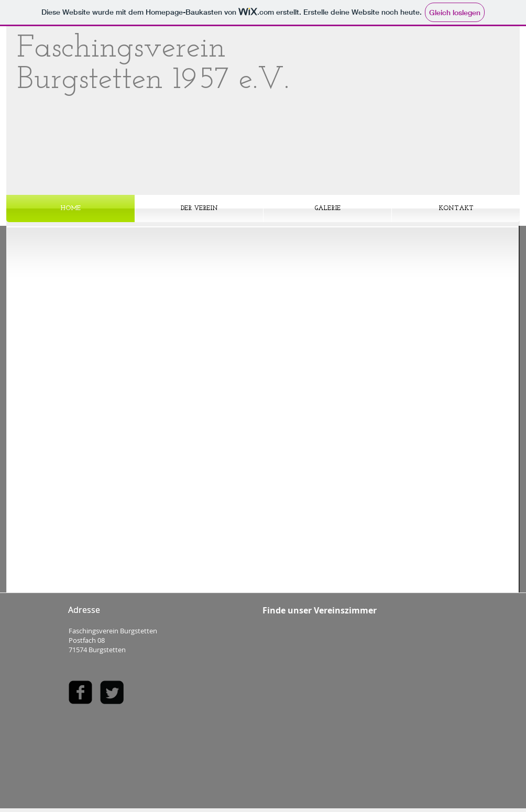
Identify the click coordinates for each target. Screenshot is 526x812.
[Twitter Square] (112, 692)
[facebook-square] (80, 692)
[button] (263, 407)
